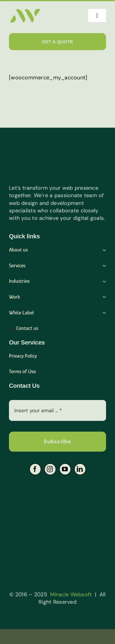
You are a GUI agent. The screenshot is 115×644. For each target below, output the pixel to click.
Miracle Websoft (71, 594)
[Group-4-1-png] (58, 481)
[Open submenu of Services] (103, 266)
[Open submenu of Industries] (103, 281)
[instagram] (50, 469)
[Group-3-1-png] (58, 552)
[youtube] (65, 469)
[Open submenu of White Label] (103, 313)
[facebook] (35, 469)
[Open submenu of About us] (103, 250)
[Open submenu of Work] (103, 297)
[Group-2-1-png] (58, 517)
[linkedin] (80, 469)
